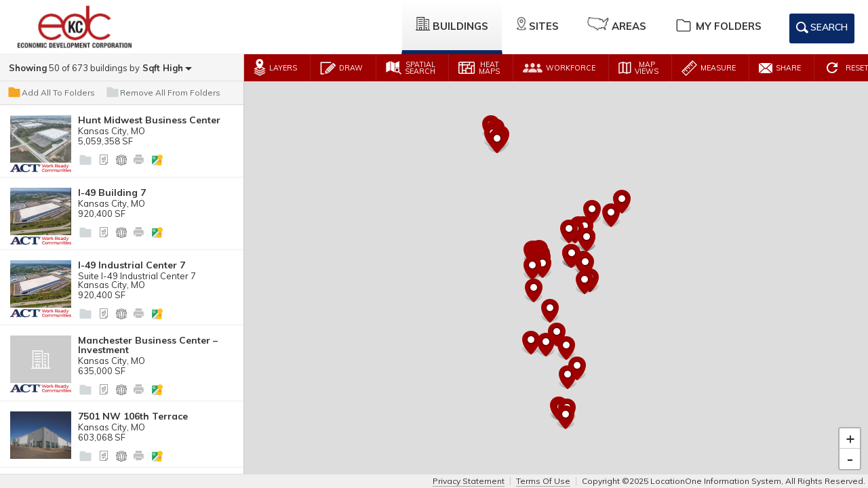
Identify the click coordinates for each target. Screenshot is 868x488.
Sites (538, 25)
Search (822, 30)
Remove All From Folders (163, 93)
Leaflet (793, 469)
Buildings (452, 25)
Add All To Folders (51, 93)
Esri (858, 469)
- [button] (850, 445)
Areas (617, 25)
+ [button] (850, 425)
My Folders (718, 25)
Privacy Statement (469, 481)
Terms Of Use (543, 481)
